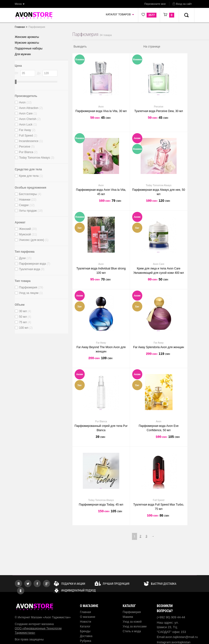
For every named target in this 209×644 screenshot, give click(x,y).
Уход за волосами (134, 626)
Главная (85, 612)
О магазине (88, 617)
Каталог (85, 626)
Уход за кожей (132, 622)
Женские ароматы (27, 37)
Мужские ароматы (27, 43)
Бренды (85, 631)
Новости (85, 622)
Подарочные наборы (29, 48)
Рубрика (86, 641)
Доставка (86, 636)
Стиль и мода (132, 631)
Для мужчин (23, 54)
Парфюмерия (132, 612)
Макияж (128, 617)
